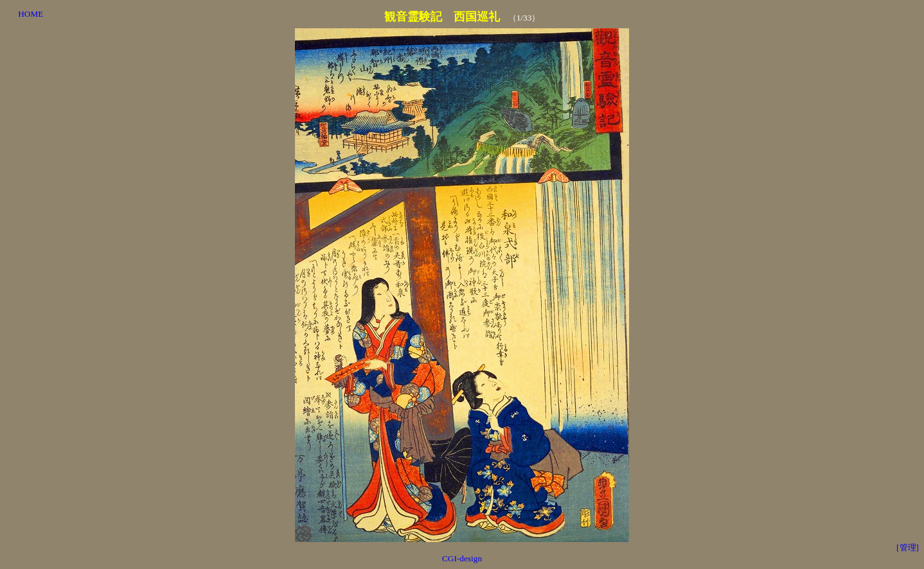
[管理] (908, 547)
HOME (31, 14)
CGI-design (462, 558)
